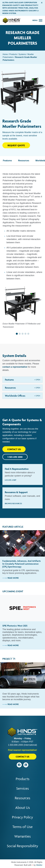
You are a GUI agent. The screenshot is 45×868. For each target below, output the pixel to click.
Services (22, 788)
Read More (10, 578)
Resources (24, 161)
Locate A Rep (10, 480)
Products (13, 54)
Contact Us (14, 449)
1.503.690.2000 (16, 745)
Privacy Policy (22, 817)
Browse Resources (13, 503)
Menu (35, 20)
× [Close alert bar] (42, 3)
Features (7, 161)
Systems (22, 54)
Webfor (39, 865)
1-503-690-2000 (15, 457)
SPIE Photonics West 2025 (15, 626)
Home (5, 54)
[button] (17, 334)
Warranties (22, 836)
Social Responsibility (22, 846)
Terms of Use (22, 827)
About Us (23, 808)
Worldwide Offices (15, 396)
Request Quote (16, 145)
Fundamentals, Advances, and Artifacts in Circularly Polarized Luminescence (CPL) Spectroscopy (22, 564)
